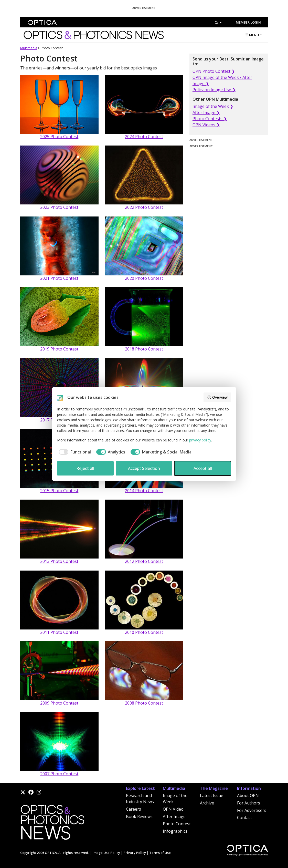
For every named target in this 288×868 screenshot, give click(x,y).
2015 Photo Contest (59, 491)
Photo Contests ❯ (210, 119)
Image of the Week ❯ (213, 106)
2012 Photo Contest (144, 561)
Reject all (85, 468)
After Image (174, 817)
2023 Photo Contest (59, 207)
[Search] (218, 23)
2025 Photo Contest (59, 137)
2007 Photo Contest (59, 774)
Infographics (175, 831)
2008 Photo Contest (144, 703)
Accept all (203, 468)
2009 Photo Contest (59, 703)
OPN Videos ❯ (206, 125)
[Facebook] (31, 792)
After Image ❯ (206, 112)
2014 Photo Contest (144, 491)
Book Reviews (139, 817)
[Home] (52, 824)
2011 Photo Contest (59, 632)
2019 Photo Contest (59, 349)
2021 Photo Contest (59, 278)
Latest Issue (212, 795)
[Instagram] (39, 792)
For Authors (249, 803)
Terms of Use (160, 853)
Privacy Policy (135, 853)
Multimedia (29, 48)
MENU (252, 35)
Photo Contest (177, 824)
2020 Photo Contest (144, 278)
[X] (23, 792)
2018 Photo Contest (144, 349)
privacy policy (200, 440)
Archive (207, 803)
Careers (134, 809)
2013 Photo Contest (59, 561)
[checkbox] (74, 452)
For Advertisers (252, 810)
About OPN (248, 795)
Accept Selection (144, 468)
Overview (217, 397)
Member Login (248, 22)
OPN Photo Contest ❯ (214, 71)
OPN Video (173, 809)
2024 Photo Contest (144, 137)
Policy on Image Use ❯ (214, 90)
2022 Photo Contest (144, 207)
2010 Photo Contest (144, 632)
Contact (244, 818)
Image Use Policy (106, 853)
